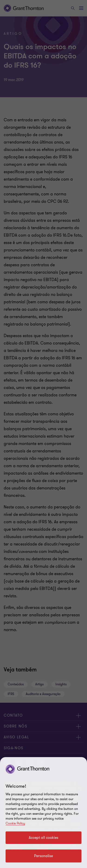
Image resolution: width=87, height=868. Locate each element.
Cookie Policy (15, 823)
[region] (43, 813)
